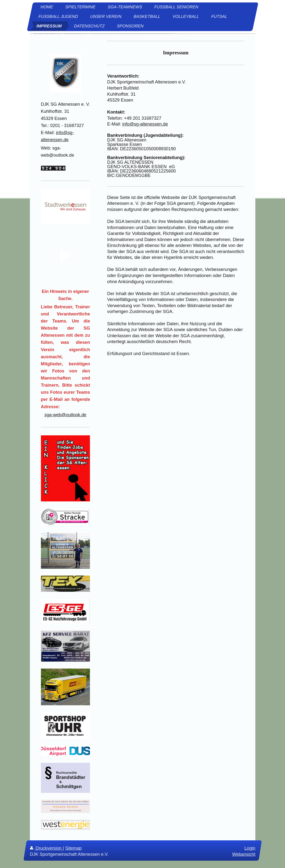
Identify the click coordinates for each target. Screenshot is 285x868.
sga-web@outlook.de (65, 415)
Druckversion (46, 848)
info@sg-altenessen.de (145, 124)
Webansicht (244, 855)
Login (250, 848)
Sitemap (73, 848)
